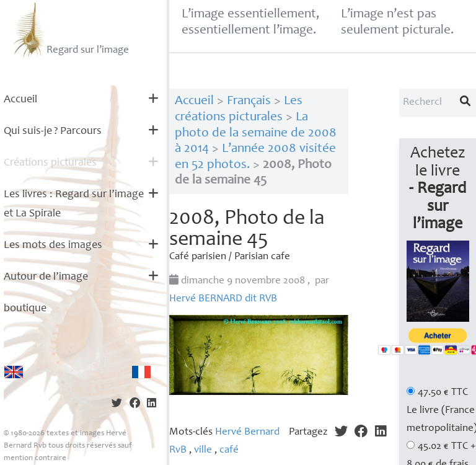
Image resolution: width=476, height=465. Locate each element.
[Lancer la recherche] (465, 103)
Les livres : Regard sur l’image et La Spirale (74, 204)
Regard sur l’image (70, 30)
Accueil (20, 100)
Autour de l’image (46, 277)
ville (203, 450)
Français (249, 101)
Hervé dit (223, 299)
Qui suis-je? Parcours (53, 131)
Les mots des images (53, 246)
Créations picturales (50, 163)
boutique (25, 309)
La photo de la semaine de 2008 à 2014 (256, 133)
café (229, 450)
